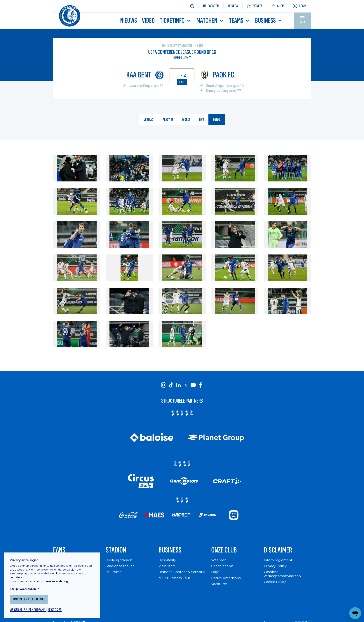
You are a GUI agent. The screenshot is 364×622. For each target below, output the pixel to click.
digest (186, 120)
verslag (149, 120)
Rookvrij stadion (119, 561)
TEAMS (240, 21)
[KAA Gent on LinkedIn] (178, 385)
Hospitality (167, 561)
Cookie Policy (275, 582)
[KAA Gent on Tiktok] (171, 385)
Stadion (116, 551)
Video (148, 21)
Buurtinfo (114, 572)
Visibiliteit (167, 567)
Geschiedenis (222, 567)
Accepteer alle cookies (30, 598)
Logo (215, 572)
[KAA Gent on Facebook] (201, 385)
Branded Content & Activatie (182, 572)
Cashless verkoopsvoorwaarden (282, 575)
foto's (217, 120)
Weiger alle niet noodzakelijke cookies (37, 608)
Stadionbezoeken (120, 567)
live (202, 120)
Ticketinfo (176, 21)
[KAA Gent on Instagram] (164, 385)
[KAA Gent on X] (186, 385)
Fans (59, 551)
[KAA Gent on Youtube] (193, 385)
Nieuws (129, 21)
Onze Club (225, 551)
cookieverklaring (58, 580)
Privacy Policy (275, 567)
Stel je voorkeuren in (26, 587)
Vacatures (220, 584)
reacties (168, 120)
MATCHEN (210, 21)
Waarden (219, 561)
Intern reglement (278, 561)
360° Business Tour (174, 579)
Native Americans (226, 579)
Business (269, 21)
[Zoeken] (192, 6)
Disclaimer (278, 551)
